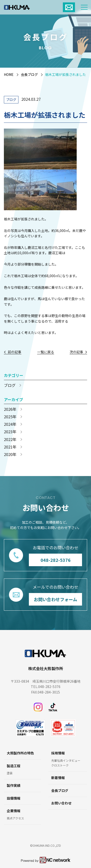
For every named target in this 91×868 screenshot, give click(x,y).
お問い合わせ (61, 803)
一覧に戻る (46, 352)
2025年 (10, 417)
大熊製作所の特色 (20, 753)
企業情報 (14, 811)
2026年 (10, 409)
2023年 (10, 432)
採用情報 (58, 753)
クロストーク (60, 765)
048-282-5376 (56, 560)
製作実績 (14, 785)
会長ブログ (29, 75)
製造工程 (14, 766)
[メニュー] (84, 7)
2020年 (10, 454)
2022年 (10, 439)
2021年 (10, 447)
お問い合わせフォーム (55, 599)
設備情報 (14, 798)
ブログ (11, 100)
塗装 (10, 773)
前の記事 (15, 352)
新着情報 (58, 778)
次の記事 (76, 352)
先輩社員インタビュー (66, 760)
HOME (9, 75)
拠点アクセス (15, 818)
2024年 (10, 424)
